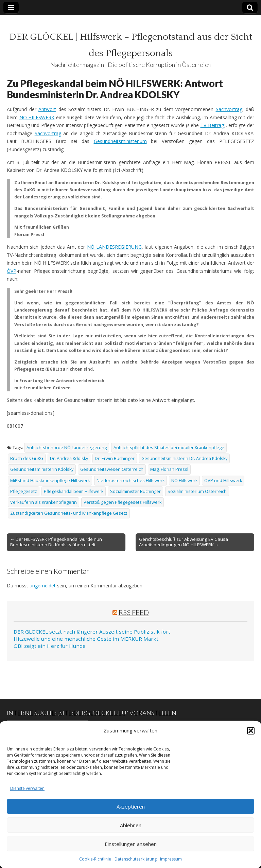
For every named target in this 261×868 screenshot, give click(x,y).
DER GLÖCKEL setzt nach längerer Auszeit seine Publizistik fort (92, 632)
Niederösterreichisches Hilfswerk (130, 481)
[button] (251, 731)
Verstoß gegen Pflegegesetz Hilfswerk (123, 502)
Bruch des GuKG (27, 458)
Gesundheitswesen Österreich (112, 469)
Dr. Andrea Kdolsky (69, 458)
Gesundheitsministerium (120, 141)
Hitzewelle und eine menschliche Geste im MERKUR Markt (86, 639)
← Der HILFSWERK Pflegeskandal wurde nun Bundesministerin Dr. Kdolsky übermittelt (56, 542)
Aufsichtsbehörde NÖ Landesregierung (67, 448)
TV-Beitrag (212, 125)
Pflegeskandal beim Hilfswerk (74, 491)
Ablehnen (131, 825)
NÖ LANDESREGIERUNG (114, 247)
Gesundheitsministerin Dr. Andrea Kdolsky (184, 458)
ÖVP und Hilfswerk (223, 481)
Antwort (47, 109)
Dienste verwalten (27, 788)
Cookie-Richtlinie (95, 859)
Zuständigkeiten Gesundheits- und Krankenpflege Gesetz (69, 513)
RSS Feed (134, 612)
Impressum (171, 859)
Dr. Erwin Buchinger (115, 458)
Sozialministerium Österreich (197, 491)
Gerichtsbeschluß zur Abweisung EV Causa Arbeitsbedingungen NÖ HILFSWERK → (184, 542)
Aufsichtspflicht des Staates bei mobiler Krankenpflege (169, 448)
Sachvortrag (229, 109)
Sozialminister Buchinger (135, 491)
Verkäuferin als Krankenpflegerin (43, 502)
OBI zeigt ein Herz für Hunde (50, 646)
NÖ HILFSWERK (37, 117)
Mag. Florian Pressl (169, 469)
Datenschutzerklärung (136, 859)
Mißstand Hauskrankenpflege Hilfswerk (50, 481)
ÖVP (12, 271)
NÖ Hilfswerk (184, 481)
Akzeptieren (131, 807)
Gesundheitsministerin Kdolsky (42, 469)
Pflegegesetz (24, 491)
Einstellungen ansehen (131, 844)
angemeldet (43, 586)
